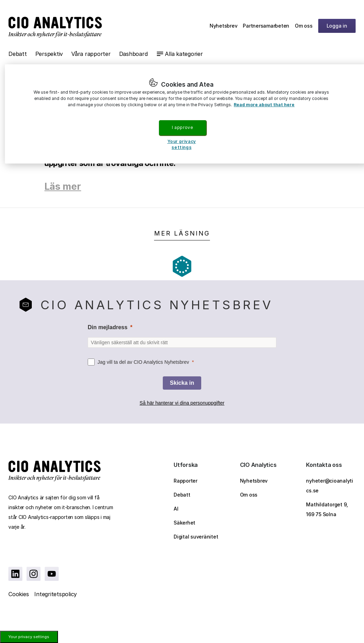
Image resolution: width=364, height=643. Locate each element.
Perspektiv (49, 54)
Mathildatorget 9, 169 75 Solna (327, 509)
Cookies (19, 594)
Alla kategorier (184, 54)
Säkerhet (184, 523)
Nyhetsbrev (224, 26)
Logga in (337, 26)
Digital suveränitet (196, 537)
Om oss (304, 26)
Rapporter (185, 481)
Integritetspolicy (56, 594)
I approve (182, 127)
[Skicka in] (182, 383)
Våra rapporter (91, 54)
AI (176, 509)
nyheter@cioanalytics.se (330, 486)
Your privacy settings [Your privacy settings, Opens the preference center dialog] (182, 144)
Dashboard (133, 54)
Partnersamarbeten (266, 26)
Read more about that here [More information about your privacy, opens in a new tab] (264, 105)
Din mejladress (108, 327)
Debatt (18, 54)
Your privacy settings (29, 637)
